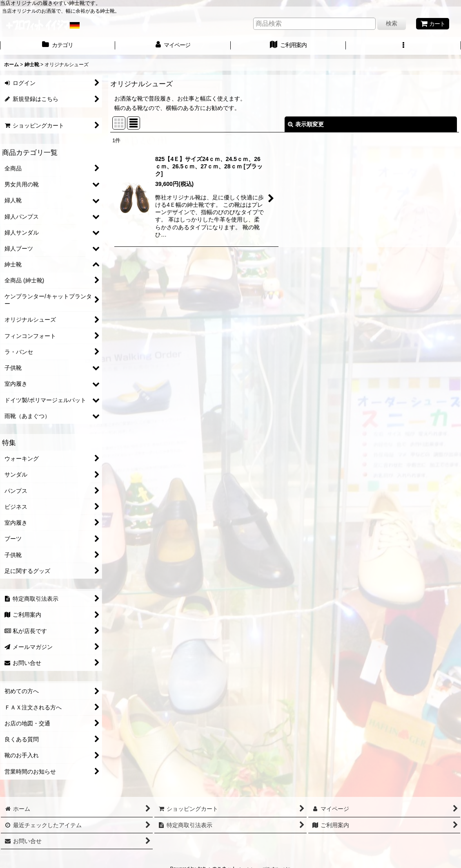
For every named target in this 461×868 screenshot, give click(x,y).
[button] (403, 46)
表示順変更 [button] (306, 124)
